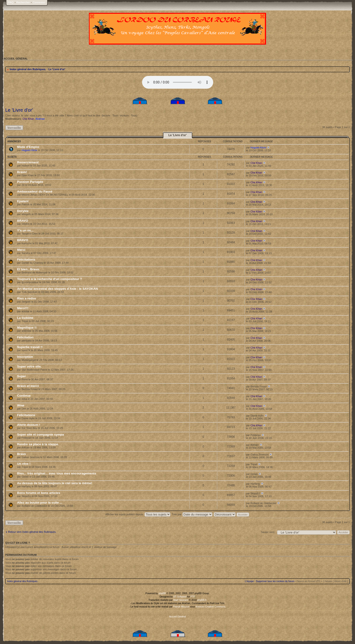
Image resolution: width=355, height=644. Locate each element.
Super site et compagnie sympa (41, 435)
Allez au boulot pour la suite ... (40, 503)
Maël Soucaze (181, 600)
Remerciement (28, 162)
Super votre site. (29, 366)
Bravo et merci (28, 386)
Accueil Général (177, 617)
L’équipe (249, 581)
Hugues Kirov (29, 150)
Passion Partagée (30, 182)
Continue (24, 396)
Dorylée (23, 211)
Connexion (39, 2)
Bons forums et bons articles (39, 493)
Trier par (192, 514)
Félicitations (26, 260)
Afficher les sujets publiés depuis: (138, 514)
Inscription (25, 357)
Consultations (233, 141)
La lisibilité (25, 318)
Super (21, 376)
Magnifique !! (27, 328)
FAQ (11, 2)
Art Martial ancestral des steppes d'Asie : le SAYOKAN (58, 289)
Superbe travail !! (30, 347)
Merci (21, 250)
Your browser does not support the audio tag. (178, 82)
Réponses (204, 141)
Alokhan (40, 119)
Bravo (21, 454)
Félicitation (25, 337)
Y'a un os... (25, 230)
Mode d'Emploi (28, 147)
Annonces (14, 141)
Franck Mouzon (181, 607)
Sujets (12, 157)
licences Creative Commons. (211, 607)
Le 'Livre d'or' (57, 69)
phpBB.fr (202, 600)
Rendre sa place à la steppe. (38, 444)
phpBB (162, 593)
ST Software (180, 597)
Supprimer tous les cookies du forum (275, 581)
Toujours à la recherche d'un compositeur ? (49, 279)
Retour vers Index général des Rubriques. (32, 532)
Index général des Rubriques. (28, 69)
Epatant (23, 201)
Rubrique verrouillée (14, 128)
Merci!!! (23, 308)
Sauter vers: (268, 532)
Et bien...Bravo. (28, 269)
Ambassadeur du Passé (35, 191)
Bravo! (22, 172)
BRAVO (23, 221)
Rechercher (23, 2)
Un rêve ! (24, 464)
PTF (193, 597)
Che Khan (28, 119)
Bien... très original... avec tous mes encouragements (57, 473)
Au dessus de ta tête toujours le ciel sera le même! (55, 483)
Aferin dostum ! (29, 425)
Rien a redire (27, 298)
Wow (21, 405)
